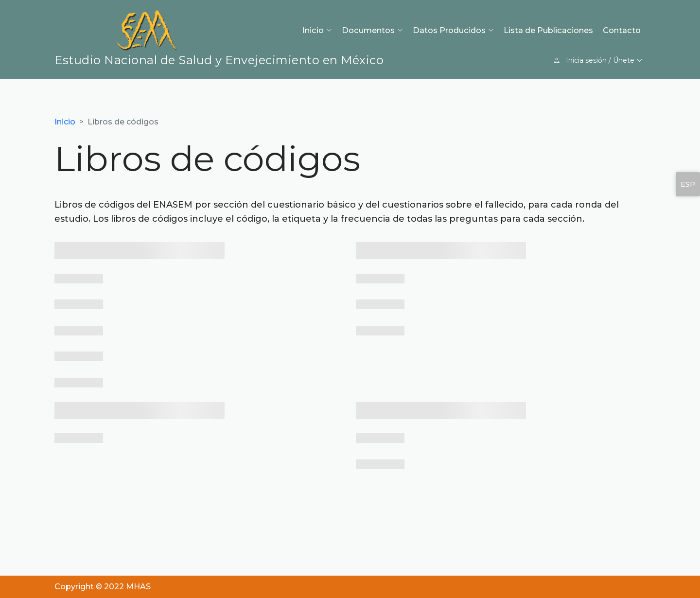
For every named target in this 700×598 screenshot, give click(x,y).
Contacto (622, 30)
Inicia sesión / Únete (598, 60)
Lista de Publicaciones (548, 30)
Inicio (65, 122)
